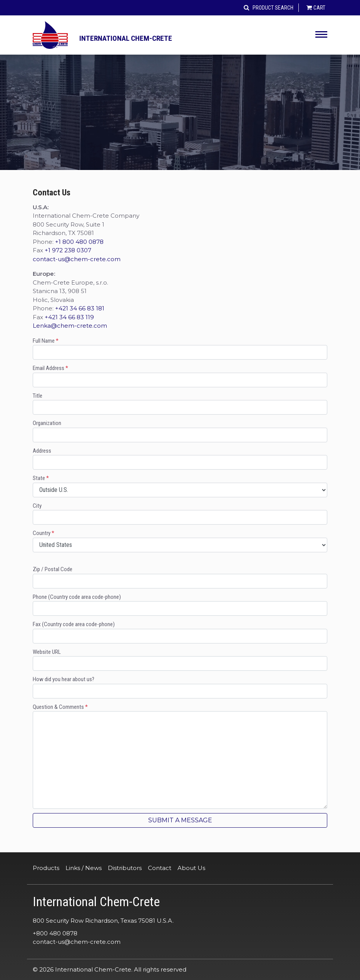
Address (180, 459)
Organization (180, 431)
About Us (191, 868)
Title (180, 404)
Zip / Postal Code (180, 577)
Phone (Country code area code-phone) (180, 605)
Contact (160, 868)
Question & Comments (180, 756)
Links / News (84, 868)
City (180, 514)
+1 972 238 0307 (68, 250)
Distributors (125, 868)
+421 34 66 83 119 (69, 317)
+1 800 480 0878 (79, 242)
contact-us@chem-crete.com (77, 259)
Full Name (180, 349)
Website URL (180, 660)
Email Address (180, 376)
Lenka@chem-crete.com (70, 326)
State (180, 486)
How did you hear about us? (180, 687)
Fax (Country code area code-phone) (180, 632)
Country (180, 541)
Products (46, 868)
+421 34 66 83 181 (80, 308)
